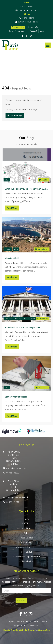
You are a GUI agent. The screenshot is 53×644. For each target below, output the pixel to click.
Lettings (8, 249)
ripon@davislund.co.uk (26, 10)
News (26, 319)
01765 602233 (26, 6)
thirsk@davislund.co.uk (26, 22)
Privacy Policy (27, 561)
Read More (12, 208)
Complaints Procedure (27, 547)
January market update (16, 397)
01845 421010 (26, 18)
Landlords (9, 319)
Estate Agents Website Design (19, 630)
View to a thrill (12, 258)
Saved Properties (17, 31)
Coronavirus (18, 27)
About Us (27, 524)
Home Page (15, 115)
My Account (32, 31)
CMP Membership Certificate (27, 556)
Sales (7, 180)
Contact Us (26, 542)
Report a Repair (35, 27)
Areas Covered (27, 538)
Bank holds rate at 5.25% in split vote (23, 327)
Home (27, 519)
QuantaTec (44, 630)
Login (43, 31)
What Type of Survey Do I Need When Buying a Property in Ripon (26, 189)
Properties (27, 528)
